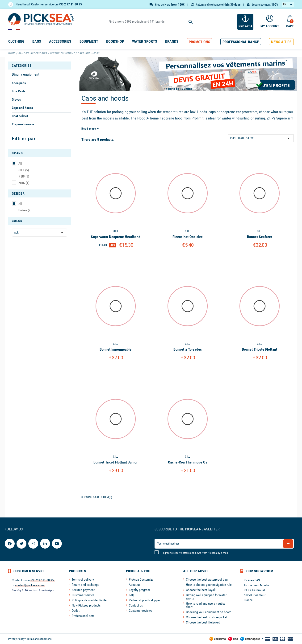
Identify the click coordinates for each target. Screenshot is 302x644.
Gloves (16, 99)
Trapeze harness (23, 124)
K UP (24, 176)
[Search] (151, 22)
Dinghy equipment (26, 74)
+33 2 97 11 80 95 (70, 4)
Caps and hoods (22, 108)
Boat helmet (20, 116)
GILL (24, 170)
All (20, 164)
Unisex (25, 210)
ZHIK (24, 183)
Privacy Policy (16, 639)
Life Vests (19, 91)
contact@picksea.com (29, 585)
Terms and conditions (39, 639)
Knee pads (19, 83)
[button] (199, 42)
